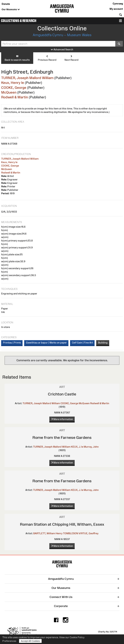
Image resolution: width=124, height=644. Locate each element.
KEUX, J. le (77, 447)
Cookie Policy (77, 637)
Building (103, 343)
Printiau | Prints (12, 343)
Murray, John (91, 447)
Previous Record (47, 58)
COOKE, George (14, 88)
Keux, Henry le (13, 83)
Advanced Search (62, 50)
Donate (6, 4)
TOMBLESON (71, 533)
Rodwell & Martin (15, 97)
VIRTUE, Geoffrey (89, 533)
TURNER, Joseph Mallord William (27, 78)
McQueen (9, 92)
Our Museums (11, 10)
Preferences (9, 641)
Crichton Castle (62, 394)
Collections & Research (19, 21)
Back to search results (17, 58)
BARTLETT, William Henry (48, 533)
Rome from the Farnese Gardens (62, 437)
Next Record (71, 58)
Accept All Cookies (30, 641)
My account (116, 9)
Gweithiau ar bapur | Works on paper (46, 343)
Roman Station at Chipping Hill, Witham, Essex (62, 524)
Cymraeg (118, 4)
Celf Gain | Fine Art (82, 343)
